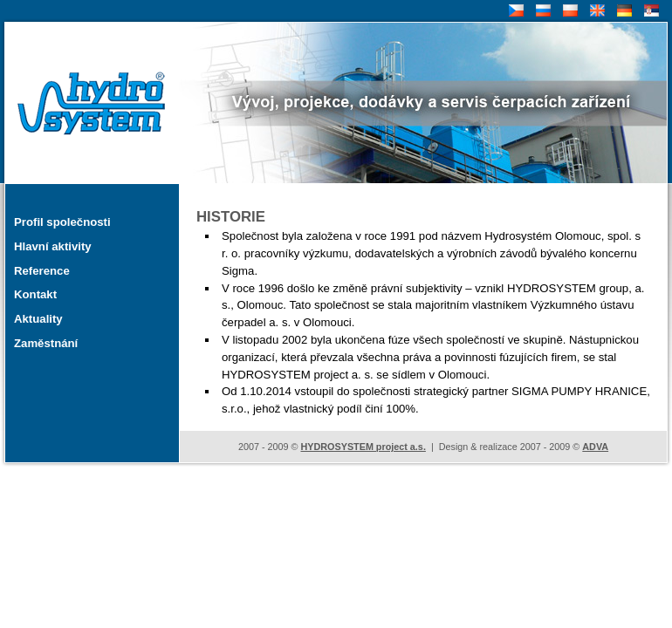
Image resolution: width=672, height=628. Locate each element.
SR (650, 11)
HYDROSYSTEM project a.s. (363, 447)
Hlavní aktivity (53, 246)
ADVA (595, 447)
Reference (42, 271)
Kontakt (35, 294)
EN (596, 11)
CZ (514, 11)
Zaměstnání (46, 343)
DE (623, 11)
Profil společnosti (62, 222)
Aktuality (38, 319)
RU (542, 11)
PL (568, 11)
